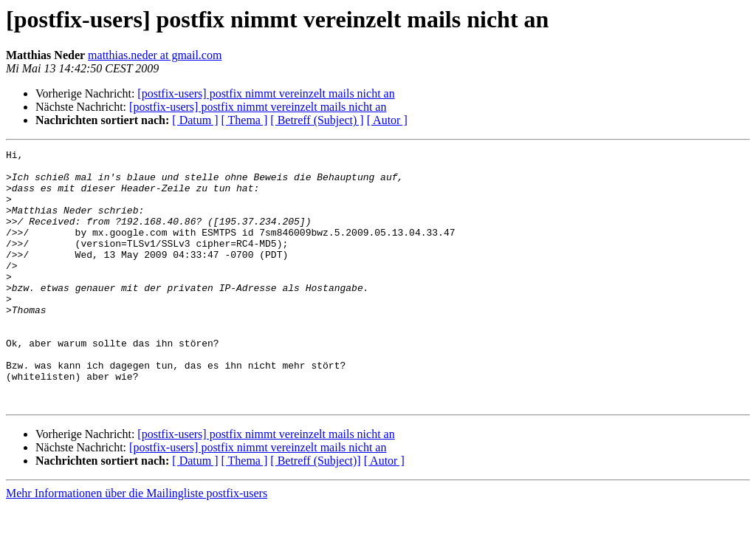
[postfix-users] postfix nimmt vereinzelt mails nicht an (266, 93)
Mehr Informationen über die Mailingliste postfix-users (137, 544)
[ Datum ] (195, 120)
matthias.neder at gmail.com (155, 55)
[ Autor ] (387, 120)
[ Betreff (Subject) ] (317, 120)
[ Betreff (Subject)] (315, 512)
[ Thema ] (245, 120)
